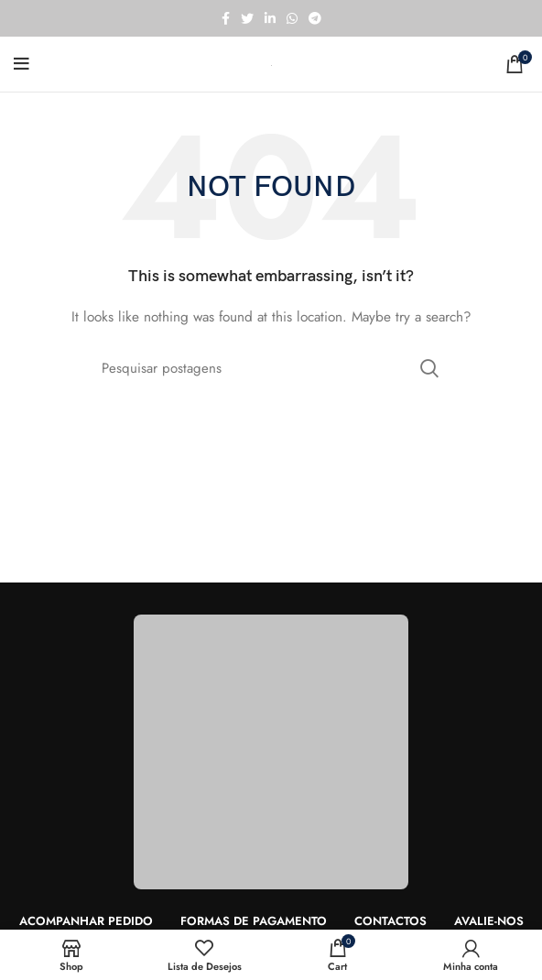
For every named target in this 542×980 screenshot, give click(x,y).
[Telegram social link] (315, 18)
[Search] (271, 368)
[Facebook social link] (226, 18)
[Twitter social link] (247, 18)
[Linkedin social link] (270, 18)
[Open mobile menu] (22, 64)
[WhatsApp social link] (292, 18)
